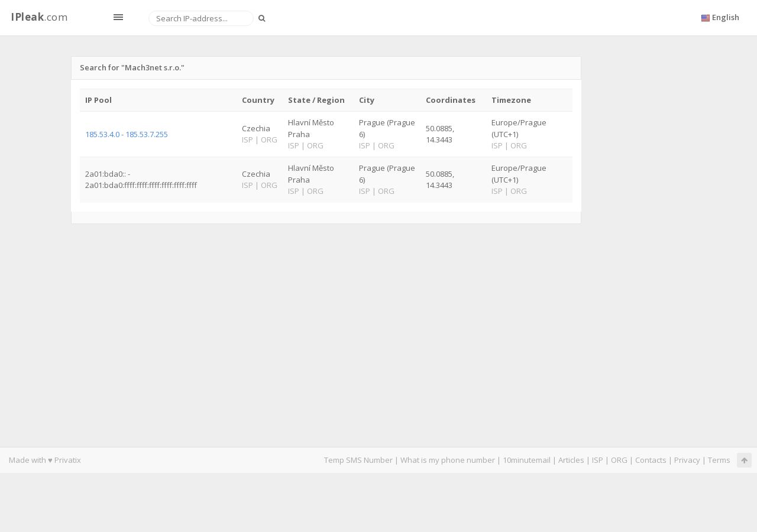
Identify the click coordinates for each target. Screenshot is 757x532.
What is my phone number (448, 460)
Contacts (651, 460)
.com (39, 17)
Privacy (687, 460)
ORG (619, 460)
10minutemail (527, 460)
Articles (571, 460)
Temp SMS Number (358, 460)
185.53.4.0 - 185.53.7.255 (127, 134)
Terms (719, 460)
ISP (598, 460)
